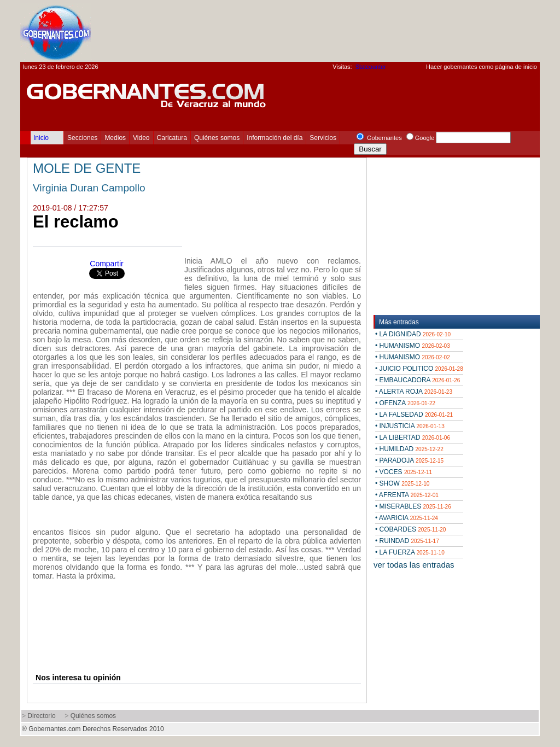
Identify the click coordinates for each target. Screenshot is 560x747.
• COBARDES (410, 529)
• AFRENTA (407, 495)
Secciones (82, 138)
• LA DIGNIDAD (413, 334)
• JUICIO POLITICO (419, 369)
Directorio (41, 716)
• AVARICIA (407, 518)
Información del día (275, 138)
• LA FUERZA (410, 552)
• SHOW (402, 483)
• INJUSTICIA (410, 426)
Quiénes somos (217, 138)
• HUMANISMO (413, 346)
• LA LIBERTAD (413, 437)
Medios (115, 138)
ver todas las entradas (414, 565)
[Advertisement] (341, 31)
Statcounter (371, 67)
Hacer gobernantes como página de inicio (482, 67)
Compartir (106, 264)
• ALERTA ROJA (414, 392)
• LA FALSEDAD (414, 415)
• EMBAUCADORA (418, 380)
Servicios (323, 138)
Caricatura (172, 138)
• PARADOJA (409, 460)
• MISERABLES (413, 506)
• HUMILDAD (409, 449)
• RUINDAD (407, 541)
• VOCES (404, 472)
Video (141, 138)
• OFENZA (405, 403)
